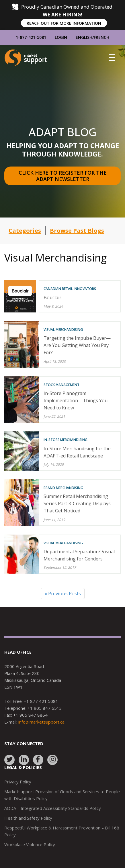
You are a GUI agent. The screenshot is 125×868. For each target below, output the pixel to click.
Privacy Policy (18, 782)
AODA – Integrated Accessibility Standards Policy (53, 808)
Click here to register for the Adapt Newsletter (63, 176)
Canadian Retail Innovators (70, 289)
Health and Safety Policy (28, 818)
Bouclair (52, 297)
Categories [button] (25, 231)
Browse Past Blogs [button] (77, 231)
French (101, 37)
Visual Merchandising (63, 330)
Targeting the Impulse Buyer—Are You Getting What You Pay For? (77, 345)
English (84, 37)
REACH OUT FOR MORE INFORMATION (64, 23)
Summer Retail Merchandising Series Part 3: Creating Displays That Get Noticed (77, 503)
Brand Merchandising (63, 488)
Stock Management (61, 385)
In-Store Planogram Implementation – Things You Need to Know (76, 400)
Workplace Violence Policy (30, 844)
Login (61, 37)
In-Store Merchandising (66, 440)
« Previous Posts (63, 593)
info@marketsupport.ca (41, 722)
